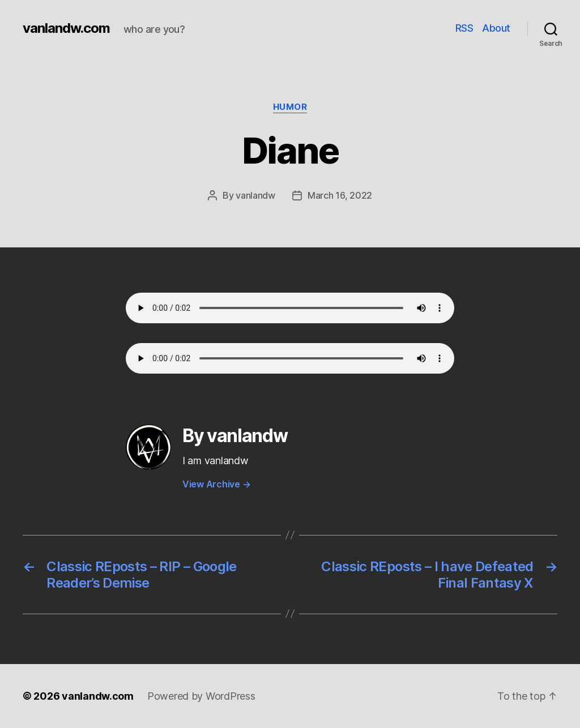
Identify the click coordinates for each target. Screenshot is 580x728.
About (496, 28)
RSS (464, 28)
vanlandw (255, 195)
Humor (290, 107)
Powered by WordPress (201, 696)
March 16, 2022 (340, 195)
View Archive (216, 484)
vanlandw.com (66, 28)
